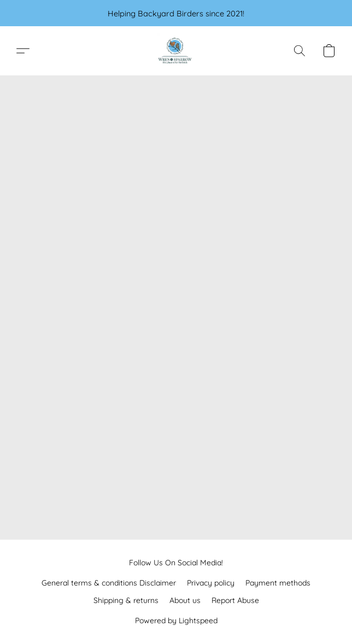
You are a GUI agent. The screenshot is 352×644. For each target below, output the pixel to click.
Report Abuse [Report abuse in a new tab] (235, 600)
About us (185, 600)
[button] (176, 51)
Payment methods (278, 583)
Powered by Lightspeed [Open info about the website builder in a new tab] (176, 621)
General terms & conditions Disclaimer (109, 583)
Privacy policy (211, 583)
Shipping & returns (126, 600)
